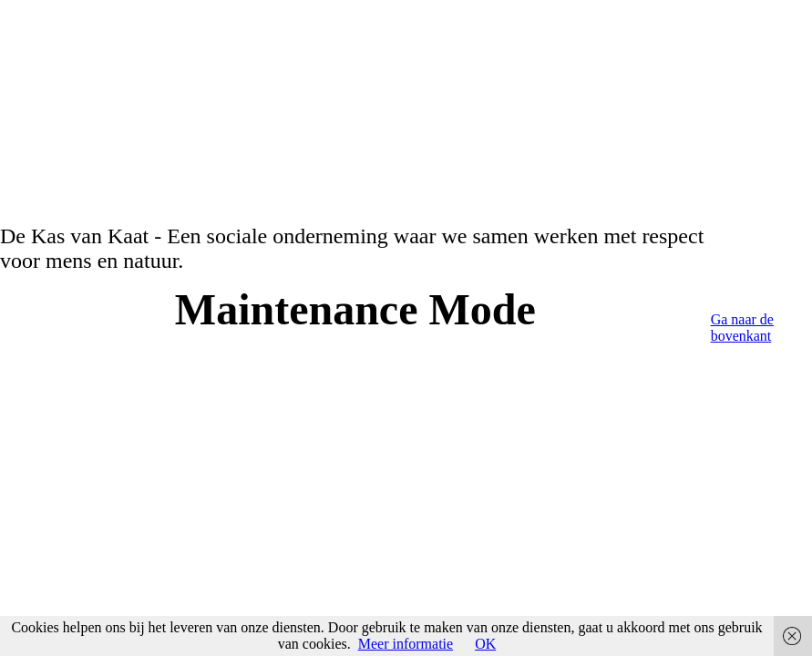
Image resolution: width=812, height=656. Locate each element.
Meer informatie (406, 644)
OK (485, 644)
